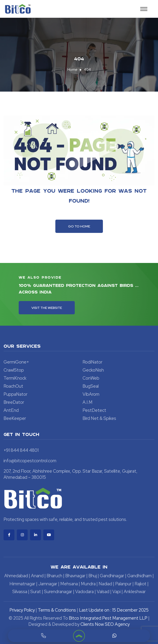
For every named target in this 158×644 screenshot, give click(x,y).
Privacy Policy (22, 610)
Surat (36, 592)
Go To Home (79, 226)
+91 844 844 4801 (21, 450)
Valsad (103, 592)
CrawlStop (14, 370)
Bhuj (93, 576)
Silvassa (20, 592)
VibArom (91, 394)
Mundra (88, 584)
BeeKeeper (15, 418)
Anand (37, 576)
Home (72, 70)
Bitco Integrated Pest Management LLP (109, 618)
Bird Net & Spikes (99, 418)
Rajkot (140, 584)
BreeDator (14, 402)
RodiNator (92, 362)
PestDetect (94, 410)
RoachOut (13, 386)
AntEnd (11, 410)
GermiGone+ (16, 362)
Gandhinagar (112, 576)
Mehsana (69, 584)
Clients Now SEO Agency (105, 624)
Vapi (116, 592)
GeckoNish (93, 370)
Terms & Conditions (57, 610)
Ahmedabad (16, 576)
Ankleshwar (135, 592)
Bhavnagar (75, 576)
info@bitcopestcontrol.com (30, 461)
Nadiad (105, 584)
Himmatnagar (22, 584)
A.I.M (88, 402)
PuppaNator (15, 394)
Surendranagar (58, 592)
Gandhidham (139, 576)
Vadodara (84, 592)
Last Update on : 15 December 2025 (114, 610)
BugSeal (91, 386)
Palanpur (123, 584)
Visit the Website (47, 308)
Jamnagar (48, 584)
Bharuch (54, 576)
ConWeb (91, 378)
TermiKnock (15, 378)
